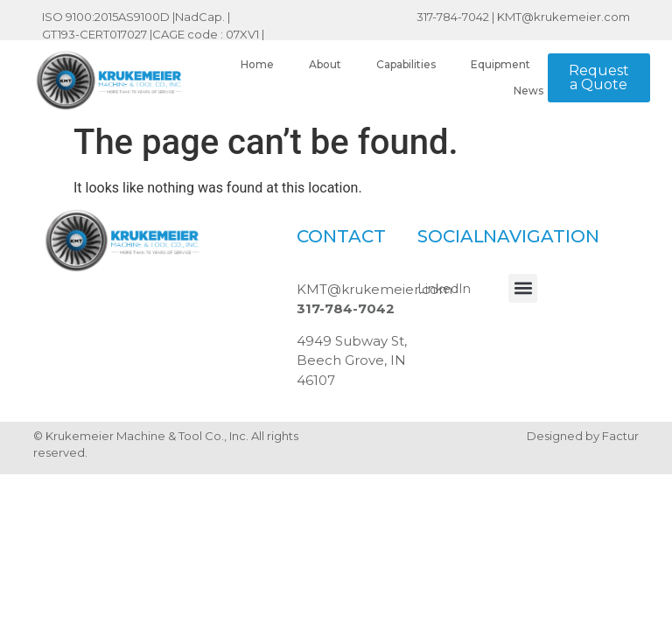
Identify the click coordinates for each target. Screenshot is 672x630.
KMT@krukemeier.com (563, 17)
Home (257, 64)
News (528, 91)
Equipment (500, 64)
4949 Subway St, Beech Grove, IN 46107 (352, 360)
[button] (523, 288)
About (325, 64)
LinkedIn (444, 289)
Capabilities (406, 64)
